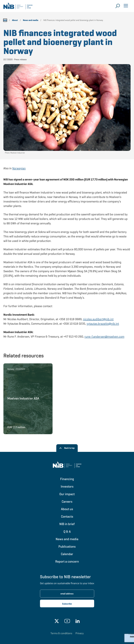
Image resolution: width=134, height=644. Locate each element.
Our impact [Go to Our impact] (67, 494)
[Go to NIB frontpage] (18, 7)
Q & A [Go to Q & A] (67, 532)
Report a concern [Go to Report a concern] (67, 561)
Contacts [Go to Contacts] (67, 516)
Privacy (80, 633)
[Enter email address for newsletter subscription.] (67, 594)
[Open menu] (126, 6)
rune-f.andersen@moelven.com (104, 337)
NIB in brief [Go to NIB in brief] (67, 524)
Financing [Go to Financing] (67, 479)
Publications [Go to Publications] (67, 546)
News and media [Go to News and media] (67, 539)
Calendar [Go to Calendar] (67, 554)
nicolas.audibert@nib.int (98, 319)
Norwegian (19, 168)
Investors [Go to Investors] (67, 486)
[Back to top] (67, 448)
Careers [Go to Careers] (67, 502)
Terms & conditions (61, 633)
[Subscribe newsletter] (67, 604)
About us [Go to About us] (67, 509)
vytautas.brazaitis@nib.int (103, 324)
